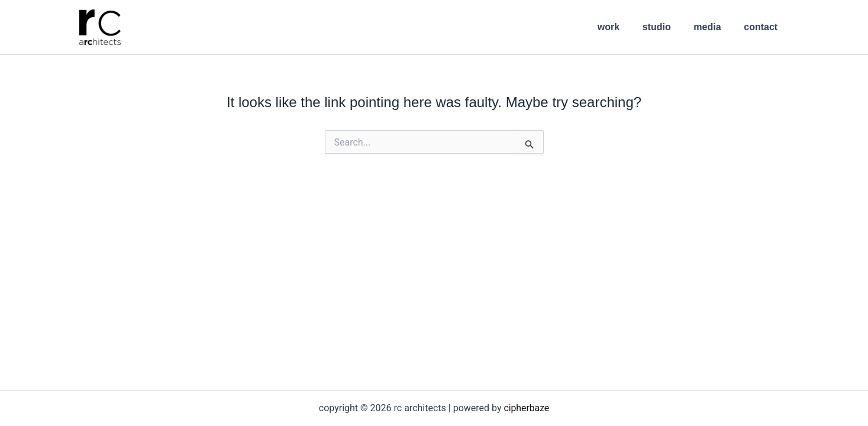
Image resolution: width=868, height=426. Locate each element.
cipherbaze (527, 408)
